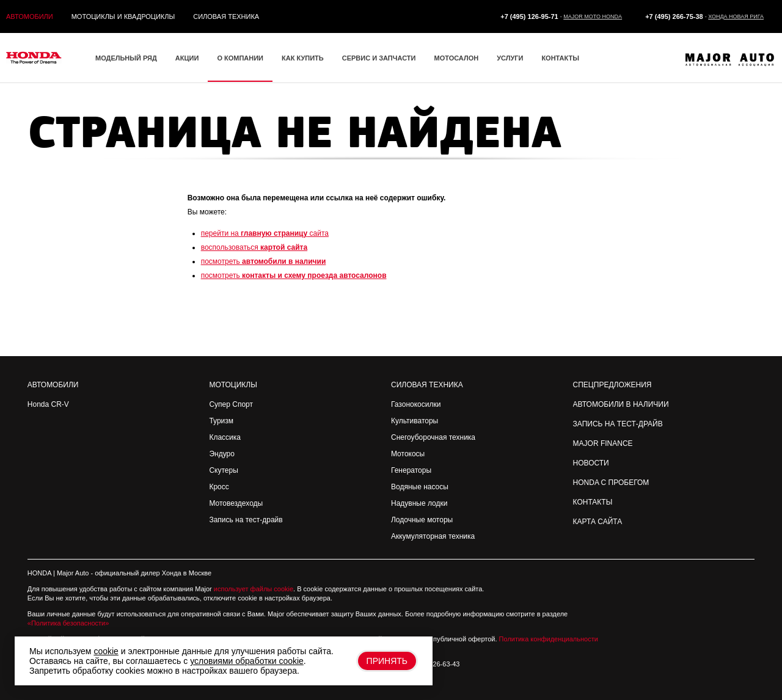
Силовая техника (226, 16)
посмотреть (264, 261)
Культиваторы (415, 421)
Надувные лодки (419, 503)
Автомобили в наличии (621, 404)
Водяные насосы (420, 487)
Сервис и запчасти (379, 58)
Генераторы (411, 470)
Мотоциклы (233, 385)
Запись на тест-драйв (246, 520)
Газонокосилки (416, 404)
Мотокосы (408, 454)
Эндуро (221, 454)
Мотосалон (456, 58)
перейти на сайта (265, 233)
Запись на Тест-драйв (618, 424)
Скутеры (223, 470)
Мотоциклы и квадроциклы (123, 16)
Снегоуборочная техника (433, 437)
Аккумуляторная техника (433, 536)
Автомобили (30, 16)
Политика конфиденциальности (549, 639)
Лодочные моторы (422, 520)
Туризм (221, 421)
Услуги (510, 58)
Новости (591, 463)
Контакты (560, 58)
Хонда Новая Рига (736, 16)
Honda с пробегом (611, 483)
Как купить (303, 58)
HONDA (39, 573)
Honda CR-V (48, 404)
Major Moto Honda (593, 16)
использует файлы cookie (254, 589)
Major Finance (603, 443)
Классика (225, 437)
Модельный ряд (126, 58)
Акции (187, 58)
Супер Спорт (231, 404)
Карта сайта (598, 522)
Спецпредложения (612, 385)
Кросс (219, 487)
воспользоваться (254, 247)
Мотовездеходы (236, 503)
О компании (240, 58)
